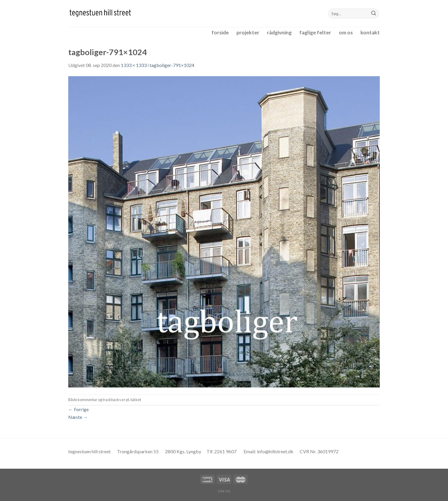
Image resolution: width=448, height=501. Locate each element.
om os (346, 32)
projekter (248, 32)
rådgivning (279, 32)
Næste (78, 417)
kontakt (370, 32)
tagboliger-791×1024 (172, 65)
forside (220, 32)
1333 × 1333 (134, 65)
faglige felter (315, 32)
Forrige (78, 409)
